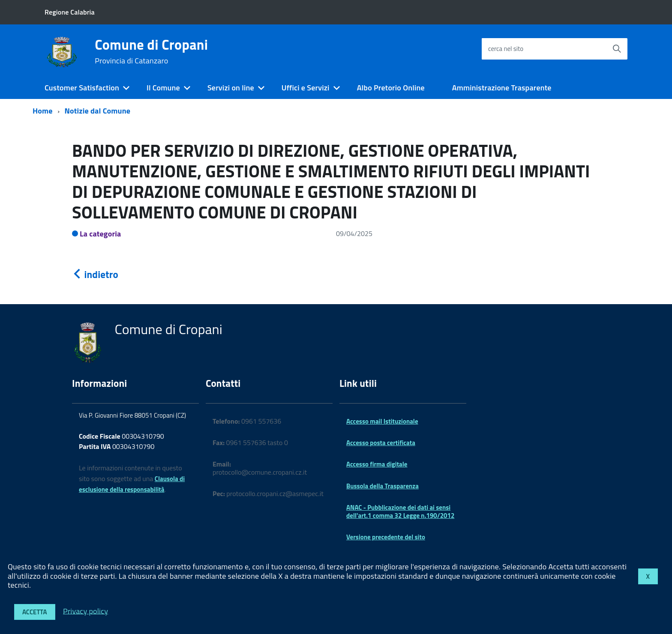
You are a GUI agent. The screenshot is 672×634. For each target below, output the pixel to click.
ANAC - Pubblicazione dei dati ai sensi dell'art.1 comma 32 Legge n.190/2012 (400, 511)
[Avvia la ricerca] (617, 49)
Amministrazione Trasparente (502, 88)
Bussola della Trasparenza (382, 486)
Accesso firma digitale (377, 464)
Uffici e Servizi (306, 88)
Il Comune (163, 88)
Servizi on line (231, 88)
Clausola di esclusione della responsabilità (132, 484)
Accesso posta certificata (381, 443)
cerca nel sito (506, 49)
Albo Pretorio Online (391, 88)
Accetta (35, 612)
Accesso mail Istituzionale (382, 421)
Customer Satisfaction (82, 88)
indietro (95, 274)
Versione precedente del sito (386, 537)
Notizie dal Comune (98, 111)
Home (43, 111)
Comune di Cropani (151, 51)
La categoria (100, 234)
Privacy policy (85, 611)
